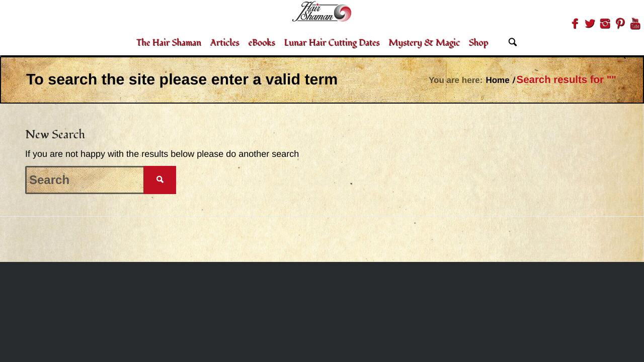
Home (497, 80)
